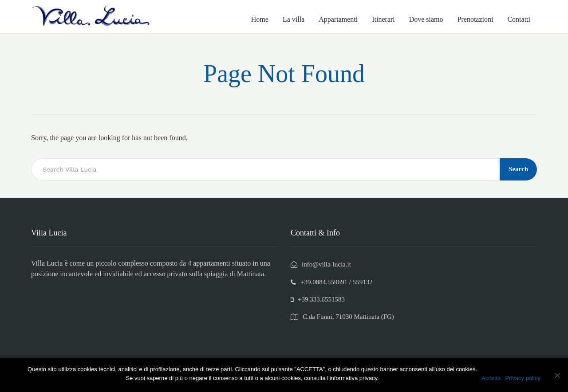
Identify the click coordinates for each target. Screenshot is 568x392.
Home (260, 19)
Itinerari (383, 19)
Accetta (491, 378)
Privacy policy (523, 378)
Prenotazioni (475, 19)
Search (518, 169)
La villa (294, 19)
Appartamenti (338, 19)
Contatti (519, 19)
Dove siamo (426, 19)
